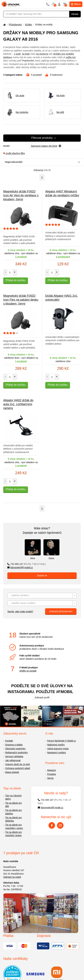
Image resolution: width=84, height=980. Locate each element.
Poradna (52, 774)
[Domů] (4, 25)
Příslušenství (15, 25)
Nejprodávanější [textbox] (14, 162)
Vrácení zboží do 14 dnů (17, 764)
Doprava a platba (14, 745)
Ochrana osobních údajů (18, 768)
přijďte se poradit (28, 671)
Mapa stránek (12, 772)
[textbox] (42, 596)
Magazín (52, 770)
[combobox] (41, 162)
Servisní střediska (14, 756)
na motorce (42, 54)
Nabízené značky (56, 745)
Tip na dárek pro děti (13, 805)
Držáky (28, 25)
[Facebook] (52, 825)
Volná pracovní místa (58, 749)
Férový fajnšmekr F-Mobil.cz (62, 741)
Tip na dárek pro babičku (13, 812)
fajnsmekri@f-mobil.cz (20, 567)
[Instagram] (60, 825)
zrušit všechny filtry (14, 153)
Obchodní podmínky (15, 749)
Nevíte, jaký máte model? (20, 612)
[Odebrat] (46, 146)
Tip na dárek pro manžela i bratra (13, 834)
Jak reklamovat (13, 760)
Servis (50, 778)
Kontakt (9, 741)
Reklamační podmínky (17, 753)
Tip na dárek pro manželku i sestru (14, 826)
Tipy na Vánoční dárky (13, 797)
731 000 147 (26, 564)
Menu (76, 4)
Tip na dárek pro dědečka (13, 819)
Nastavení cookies (56, 753)
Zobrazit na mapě (12, 877)
